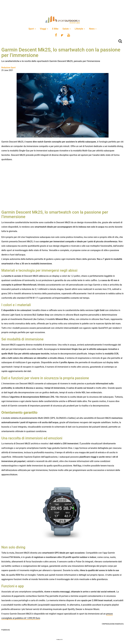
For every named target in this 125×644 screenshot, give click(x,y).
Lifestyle (80, 29)
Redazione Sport (8, 68)
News (93, 29)
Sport (32, 29)
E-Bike (55, 29)
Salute (66, 29)
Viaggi (44, 29)
